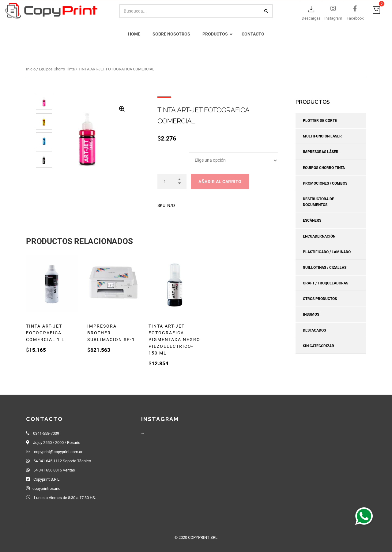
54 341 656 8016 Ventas (54, 470)
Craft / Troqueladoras (326, 283)
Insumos (311, 315)
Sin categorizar (318, 346)
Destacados (314, 330)
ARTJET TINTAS (172, 155)
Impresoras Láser (321, 152)
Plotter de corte (320, 121)
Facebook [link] (355, 19)
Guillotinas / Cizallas (325, 268)
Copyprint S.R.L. (47, 479)
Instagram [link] (333, 19)
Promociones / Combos (325, 183)
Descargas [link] (311, 19)
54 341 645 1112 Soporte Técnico (62, 461)
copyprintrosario (46, 488)
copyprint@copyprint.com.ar (58, 452)
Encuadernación (319, 236)
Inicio (31, 69)
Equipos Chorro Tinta (57, 69)
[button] (364, 516)
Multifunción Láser (322, 136)
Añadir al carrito (220, 182)
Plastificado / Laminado (327, 252)
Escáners (312, 221)
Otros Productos (320, 299)
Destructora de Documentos (318, 202)
